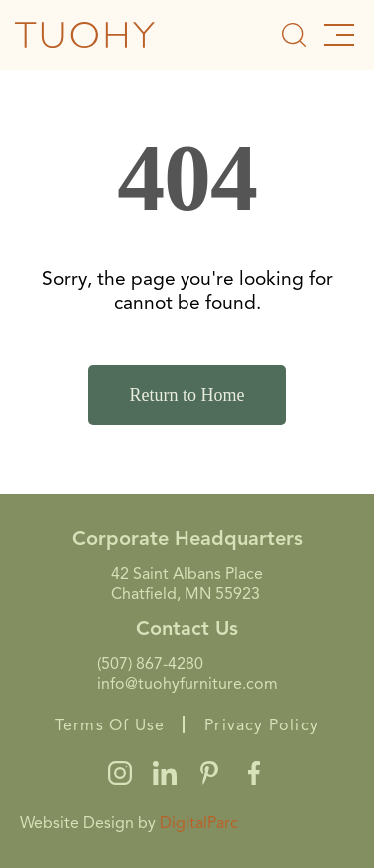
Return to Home (187, 395)
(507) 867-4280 (150, 664)
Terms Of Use (110, 725)
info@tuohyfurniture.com (187, 684)
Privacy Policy (262, 725)
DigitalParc (199, 823)
